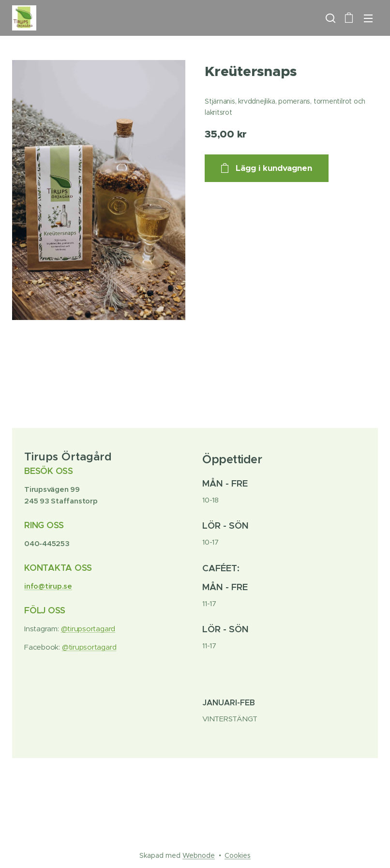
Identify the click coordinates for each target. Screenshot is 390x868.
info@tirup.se (48, 586)
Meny (368, 18)
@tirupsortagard (88, 629)
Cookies (238, 855)
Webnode (199, 855)
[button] (330, 18)
